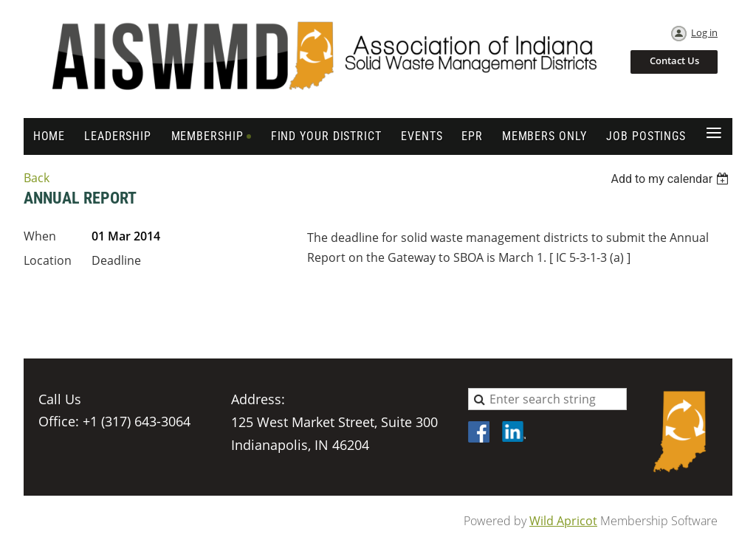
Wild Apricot (563, 521)
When (40, 236)
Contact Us (674, 60)
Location (48, 260)
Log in (704, 32)
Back (37, 178)
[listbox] (671, 179)
